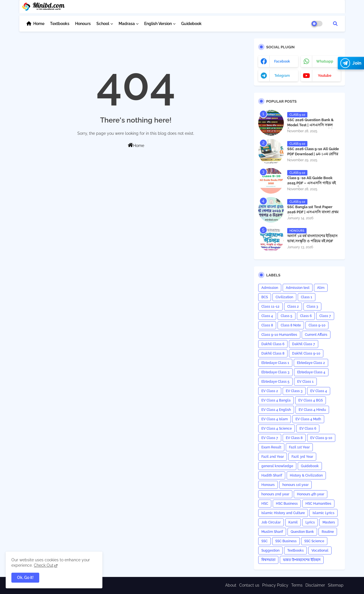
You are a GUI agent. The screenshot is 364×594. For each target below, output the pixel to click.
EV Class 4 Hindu (312, 410)
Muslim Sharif (272, 532)
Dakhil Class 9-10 (306, 353)
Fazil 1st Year (299, 447)
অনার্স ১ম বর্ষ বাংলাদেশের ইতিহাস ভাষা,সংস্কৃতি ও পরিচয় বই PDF (312, 238)
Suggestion (270, 550)
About (231, 585)
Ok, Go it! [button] (25, 578)
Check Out (44, 565)
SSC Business (286, 541)
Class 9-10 (317, 325)
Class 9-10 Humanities (279, 335)
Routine (328, 532)
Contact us (249, 585)
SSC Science (314, 541)
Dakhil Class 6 (273, 344)
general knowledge (277, 466)
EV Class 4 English (276, 410)
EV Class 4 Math (308, 419)
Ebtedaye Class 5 (275, 382)
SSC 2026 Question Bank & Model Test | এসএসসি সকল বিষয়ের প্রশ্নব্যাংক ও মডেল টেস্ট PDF (311, 128)
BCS (265, 297)
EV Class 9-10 (321, 438)
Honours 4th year (311, 494)
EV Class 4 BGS (311, 400)
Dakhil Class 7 (304, 344)
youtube (325, 76)
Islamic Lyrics (323, 513)
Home (39, 24)
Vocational (320, 550)
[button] (335, 24)
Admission (270, 288)
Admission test (298, 288)
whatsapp (325, 61)
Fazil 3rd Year (302, 457)
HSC (265, 504)
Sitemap (336, 585)
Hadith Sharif (272, 475)
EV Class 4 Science (277, 429)
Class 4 (267, 316)
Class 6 (306, 316)
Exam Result (271, 447)
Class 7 (325, 316)
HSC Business (287, 504)
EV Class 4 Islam (275, 419)
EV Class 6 (308, 429)
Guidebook (191, 24)
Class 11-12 (270, 307)
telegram (282, 76)
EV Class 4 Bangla (276, 400)
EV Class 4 (319, 391)
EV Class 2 (270, 391)
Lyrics (310, 522)
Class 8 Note (291, 325)
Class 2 (293, 307)
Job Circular (271, 522)
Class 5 (287, 316)
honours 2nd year (275, 494)
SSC (264, 541)
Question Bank (302, 532)
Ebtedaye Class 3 (275, 372)
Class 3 (312, 307)
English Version (158, 24)
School (103, 24)
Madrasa (127, 24)
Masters (329, 522)
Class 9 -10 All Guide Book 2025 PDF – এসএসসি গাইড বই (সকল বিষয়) (312, 183)
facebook (282, 61)
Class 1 (307, 297)
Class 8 (267, 325)
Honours (83, 24)
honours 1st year (295, 485)
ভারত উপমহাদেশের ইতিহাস (302, 560)
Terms (297, 585)
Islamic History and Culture (283, 513)
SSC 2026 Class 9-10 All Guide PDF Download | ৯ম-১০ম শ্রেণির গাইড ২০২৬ (313, 154)
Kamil (293, 522)
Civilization (284, 297)
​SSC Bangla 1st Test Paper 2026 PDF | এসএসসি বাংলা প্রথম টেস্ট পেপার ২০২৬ (313, 212)
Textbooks (60, 24)
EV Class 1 (305, 382)
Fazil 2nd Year (273, 457)
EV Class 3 (294, 391)
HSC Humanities (318, 504)
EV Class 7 (270, 438)
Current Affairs (316, 335)
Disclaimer (315, 585)
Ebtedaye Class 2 (311, 363)
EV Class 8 (294, 438)
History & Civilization (306, 475)
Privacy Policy (275, 585)
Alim (321, 288)
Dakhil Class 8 (273, 353)
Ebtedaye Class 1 (275, 363)
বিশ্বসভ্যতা (268, 560)
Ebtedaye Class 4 (311, 372)
